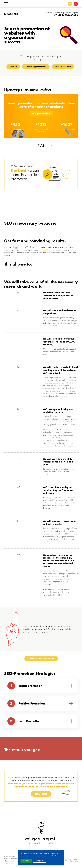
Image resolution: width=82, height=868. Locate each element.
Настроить (40, 861)
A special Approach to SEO (36, 67)
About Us (13, 67)
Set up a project (41, 838)
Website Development (10, 856)
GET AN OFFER (41, 794)
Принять (26, 861)
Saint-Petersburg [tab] (59, 13)
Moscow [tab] (49, 13)
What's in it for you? (63, 67)
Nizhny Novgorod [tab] (72, 13)
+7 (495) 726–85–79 (66, 15)
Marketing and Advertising (12, 859)
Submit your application (41, 659)
